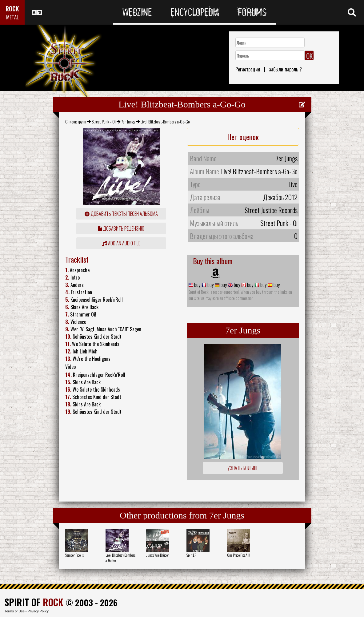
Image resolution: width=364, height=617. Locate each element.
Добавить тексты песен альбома (121, 214)
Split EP (191, 555)
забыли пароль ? (285, 69)
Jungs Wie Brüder (158, 555)
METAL (12, 17)
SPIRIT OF (34, 602)
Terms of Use (15, 611)
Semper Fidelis (74, 555)
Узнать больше (243, 468)
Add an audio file (121, 243)
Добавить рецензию (121, 228)
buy (197, 285)
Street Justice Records (271, 210)
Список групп (76, 121)
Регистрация (248, 69)
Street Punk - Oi (104, 121)
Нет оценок (243, 137)
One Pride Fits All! (239, 555)
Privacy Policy (38, 611)
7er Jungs (128, 121)
